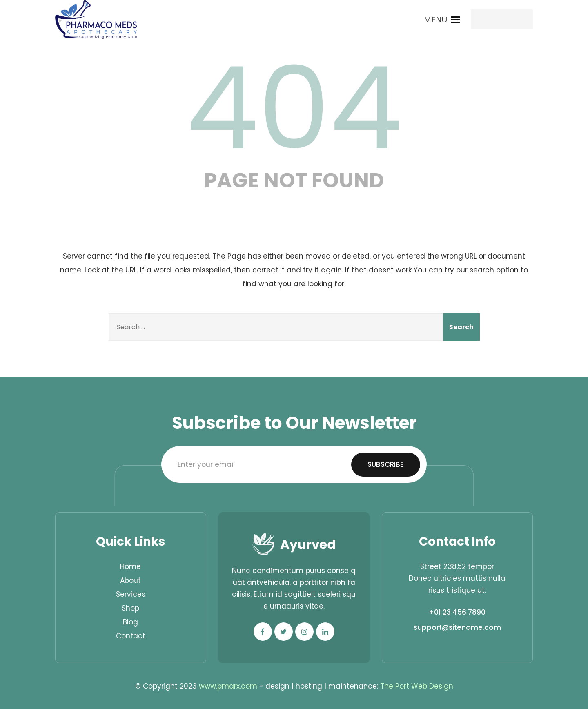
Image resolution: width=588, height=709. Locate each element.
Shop (130, 608)
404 (294, 108)
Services (131, 594)
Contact (131, 636)
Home (130, 566)
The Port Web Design (417, 686)
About (130, 580)
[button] (435, 20)
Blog (130, 622)
